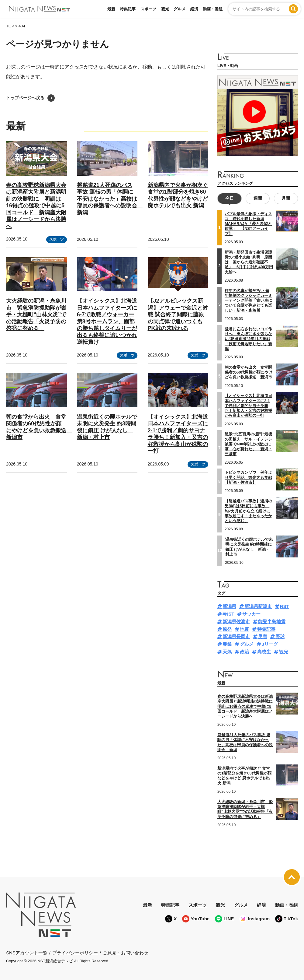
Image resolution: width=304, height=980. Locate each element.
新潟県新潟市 (258, 606)
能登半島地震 (272, 622)
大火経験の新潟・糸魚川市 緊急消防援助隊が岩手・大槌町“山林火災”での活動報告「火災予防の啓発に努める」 (36, 314)
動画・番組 (213, 9)
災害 (263, 636)
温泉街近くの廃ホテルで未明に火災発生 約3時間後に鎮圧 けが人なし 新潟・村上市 (249, 547)
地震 (244, 629)
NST (285, 606)
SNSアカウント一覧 (27, 953)
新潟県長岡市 (236, 636)
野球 (280, 636)
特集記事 (128, 9)
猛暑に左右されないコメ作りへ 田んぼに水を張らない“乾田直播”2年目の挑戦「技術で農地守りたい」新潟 (248, 339)
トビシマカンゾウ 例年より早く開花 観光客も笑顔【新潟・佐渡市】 (248, 477)
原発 (227, 629)
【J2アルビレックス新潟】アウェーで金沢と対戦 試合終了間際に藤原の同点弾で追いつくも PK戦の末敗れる (178, 314)
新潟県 (229, 606)
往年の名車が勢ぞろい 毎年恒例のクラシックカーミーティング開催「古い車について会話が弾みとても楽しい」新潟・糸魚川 (248, 300)
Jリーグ (270, 644)
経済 (194, 9)
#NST (228, 614)
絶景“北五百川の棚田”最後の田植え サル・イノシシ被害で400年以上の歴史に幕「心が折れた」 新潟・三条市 (248, 444)
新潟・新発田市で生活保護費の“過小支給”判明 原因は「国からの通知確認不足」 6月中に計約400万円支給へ (249, 262)
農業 (227, 644)
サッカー (251, 614)
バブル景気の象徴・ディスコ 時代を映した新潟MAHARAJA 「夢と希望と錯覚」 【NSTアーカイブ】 (248, 224)
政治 (244, 652)
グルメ (180, 9)
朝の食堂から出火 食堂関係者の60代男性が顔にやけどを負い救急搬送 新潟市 (249, 372)
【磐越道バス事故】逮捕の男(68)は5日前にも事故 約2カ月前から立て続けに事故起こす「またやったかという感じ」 (248, 511)
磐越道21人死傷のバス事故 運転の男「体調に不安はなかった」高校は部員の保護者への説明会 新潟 (110, 199)
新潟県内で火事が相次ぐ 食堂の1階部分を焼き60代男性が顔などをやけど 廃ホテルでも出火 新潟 (244, 776)
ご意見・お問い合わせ (126, 952)
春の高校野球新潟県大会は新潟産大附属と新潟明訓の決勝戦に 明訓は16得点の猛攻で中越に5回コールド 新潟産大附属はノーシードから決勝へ (36, 206)
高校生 (264, 652)
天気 (227, 652)
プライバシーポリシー (75, 952)
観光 (165, 9)
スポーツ (148, 9)
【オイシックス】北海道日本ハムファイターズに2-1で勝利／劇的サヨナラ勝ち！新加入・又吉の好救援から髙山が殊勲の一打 (248, 406)
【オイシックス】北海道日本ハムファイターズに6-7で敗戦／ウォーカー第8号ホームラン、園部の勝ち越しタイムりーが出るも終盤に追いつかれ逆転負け (107, 321)
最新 (111, 9)
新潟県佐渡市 (236, 622)
